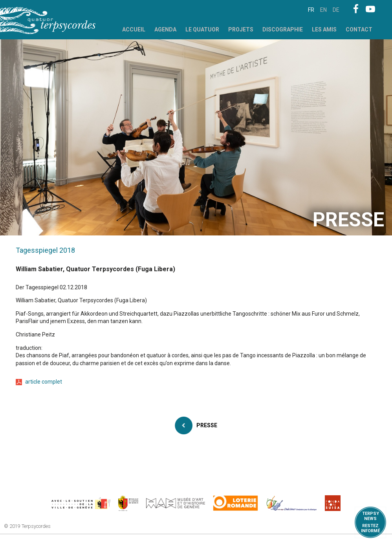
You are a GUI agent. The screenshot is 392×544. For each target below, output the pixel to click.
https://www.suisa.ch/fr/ (333, 503)
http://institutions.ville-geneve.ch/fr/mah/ (176, 503)
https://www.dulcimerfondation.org (292, 503)
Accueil (134, 29)
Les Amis (324, 29)
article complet (44, 382)
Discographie (283, 29)
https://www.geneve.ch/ (81, 503)
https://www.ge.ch (128, 503)
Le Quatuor (202, 29)
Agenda (165, 29)
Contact (359, 29)
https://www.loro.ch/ (235, 503)
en (323, 10)
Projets (241, 29)
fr (311, 10)
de (336, 10)
